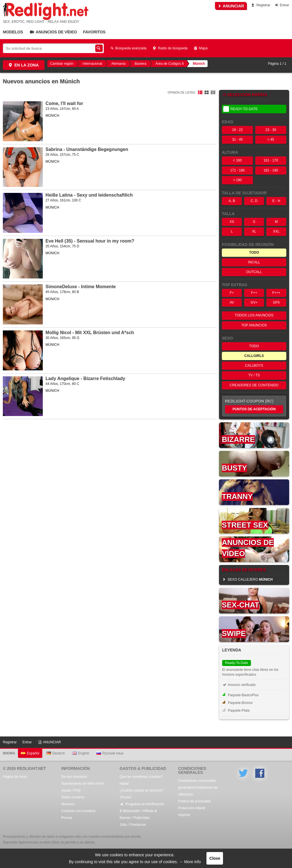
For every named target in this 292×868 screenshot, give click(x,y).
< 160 (237, 160)
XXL (276, 231)
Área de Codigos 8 (170, 64)
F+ (232, 293)
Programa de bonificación (142, 804)
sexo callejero (247, 580)
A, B (232, 201)
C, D (254, 201)
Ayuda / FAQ (71, 790)
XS (232, 222)
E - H (276, 201)
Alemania (118, 64)
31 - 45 (237, 140)
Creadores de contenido (254, 385)
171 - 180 (237, 170)
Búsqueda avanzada (128, 48)
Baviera (140, 64)
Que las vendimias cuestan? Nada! (141, 780)
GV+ (254, 302)
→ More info (190, 862)
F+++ (276, 293)
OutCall (254, 272)
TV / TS (254, 375)
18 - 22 (237, 130)
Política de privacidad (194, 801)
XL (254, 231)
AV (232, 302)
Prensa (67, 818)
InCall (254, 262)
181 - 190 (271, 170)
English (81, 753)
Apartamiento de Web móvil (82, 784)
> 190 (237, 180)
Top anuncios (254, 325)
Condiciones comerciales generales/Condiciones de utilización (198, 788)
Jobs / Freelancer (133, 825)
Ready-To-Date (241, 109)
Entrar (282, 5)
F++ (254, 293)
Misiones (68, 804)
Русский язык (110, 753)
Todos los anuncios (254, 315)
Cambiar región (62, 64)
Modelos (13, 32)
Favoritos (94, 32)
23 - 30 (271, 130)
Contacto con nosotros (78, 811)
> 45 (271, 140)
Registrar (260, 5)
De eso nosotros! (74, 777)
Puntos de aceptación (254, 409)
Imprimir (184, 815)
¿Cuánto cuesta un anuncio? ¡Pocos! (142, 794)
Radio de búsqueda (170, 48)
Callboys (254, 366)
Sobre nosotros (73, 797)
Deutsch (56, 753)
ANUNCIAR (231, 6)
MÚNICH (52, 116)
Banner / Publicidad (135, 818)
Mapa (200, 48)
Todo (254, 346)
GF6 (276, 302)
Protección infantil (191, 808)
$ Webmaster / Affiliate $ (138, 811)
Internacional (93, 64)
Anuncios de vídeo (53, 32)
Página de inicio (15, 777)
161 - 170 (271, 160)
